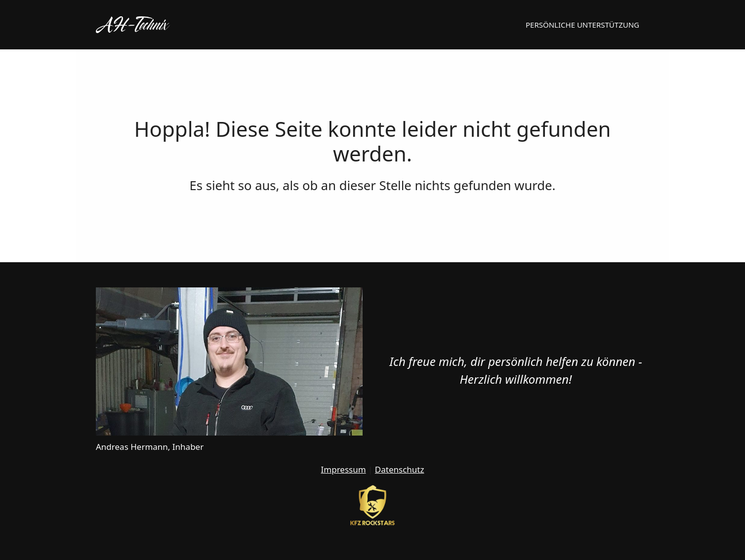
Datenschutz (400, 469)
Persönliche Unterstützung (582, 25)
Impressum (344, 469)
